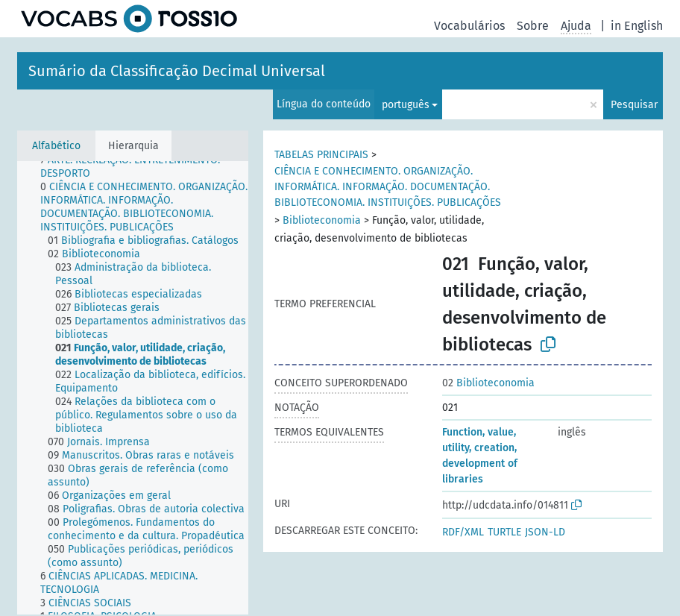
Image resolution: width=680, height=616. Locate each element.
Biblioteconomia (322, 220)
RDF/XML (463, 532)
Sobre (533, 26)
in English (637, 26)
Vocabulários (469, 26)
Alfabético (56, 146)
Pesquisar (634, 105)
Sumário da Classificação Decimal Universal (177, 71)
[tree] (133, 388)
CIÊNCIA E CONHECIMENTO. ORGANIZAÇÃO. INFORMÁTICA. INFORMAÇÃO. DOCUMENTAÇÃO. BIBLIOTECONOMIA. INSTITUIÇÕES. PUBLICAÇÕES (388, 187)
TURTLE (504, 532)
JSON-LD (545, 532)
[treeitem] (151, 167)
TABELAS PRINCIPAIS (321, 155)
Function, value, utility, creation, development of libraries (480, 456)
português (406, 105)
